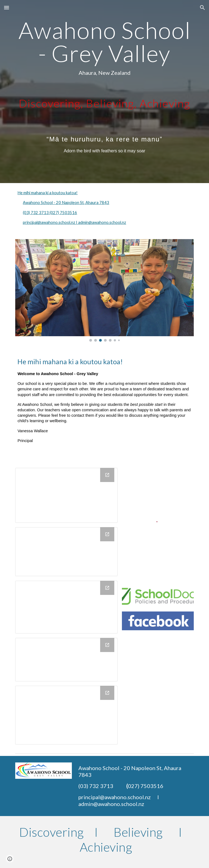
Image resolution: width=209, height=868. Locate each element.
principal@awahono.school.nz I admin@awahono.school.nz (74, 222)
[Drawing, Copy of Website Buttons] (66, 552)
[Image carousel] (104, 291)
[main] (104, 92)
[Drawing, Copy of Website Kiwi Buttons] (66, 495)
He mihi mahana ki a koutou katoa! (47, 193)
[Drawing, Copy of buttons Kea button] (66, 607)
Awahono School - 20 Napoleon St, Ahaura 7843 (66, 203)
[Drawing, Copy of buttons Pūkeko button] (66, 715)
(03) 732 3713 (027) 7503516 (50, 213)
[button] (7, 7)
